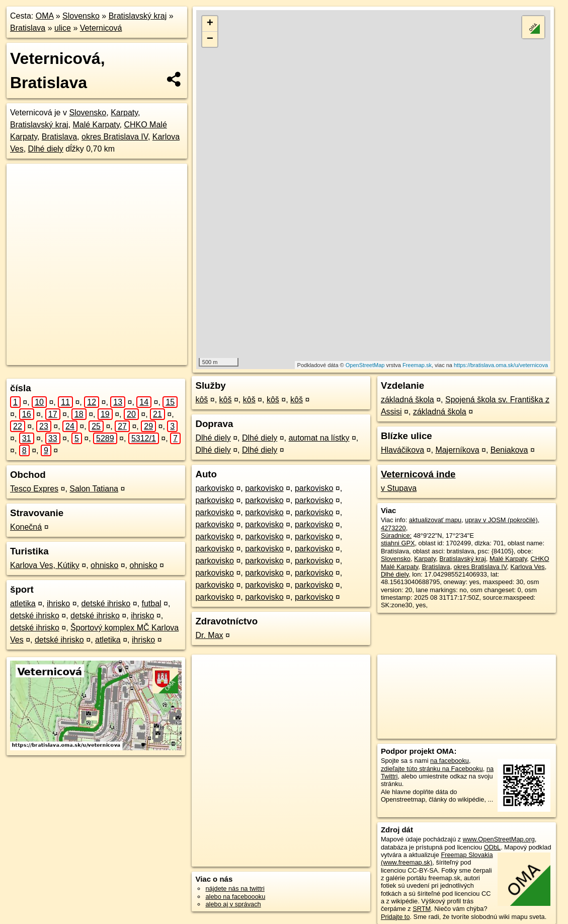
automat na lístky (319, 438)
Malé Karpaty (96, 125)
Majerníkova (457, 450)
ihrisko (58, 603)
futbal (152, 603)
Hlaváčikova (402, 450)
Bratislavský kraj (138, 16)
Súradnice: (396, 536)
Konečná (26, 527)
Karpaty (124, 113)
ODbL (492, 847)
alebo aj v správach (233, 904)
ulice (63, 28)
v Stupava (399, 488)
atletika (23, 603)
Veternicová (101, 28)
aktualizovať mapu (435, 520)
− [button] (210, 39)
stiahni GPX (398, 543)
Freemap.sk (417, 365)
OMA (45, 16)
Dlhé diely (46, 149)
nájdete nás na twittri (235, 889)
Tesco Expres (34, 489)
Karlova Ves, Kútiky (45, 565)
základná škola (408, 400)
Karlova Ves (527, 567)
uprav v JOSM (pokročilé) (501, 520)
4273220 (393, 528)
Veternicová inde (418, 474)
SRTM (422, 909)
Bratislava (28, 28)
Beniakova (509, 450)
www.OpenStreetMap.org (499, 839)
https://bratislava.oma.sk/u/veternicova (501, 365)
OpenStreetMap (365, 365)
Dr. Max (209, 635)
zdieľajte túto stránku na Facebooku (432, 769)
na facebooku (450, 761)
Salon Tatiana (94, 489)
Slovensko (81, 16)
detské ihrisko (106, 603)
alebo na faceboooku (235, 897)
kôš (201, 400)
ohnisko (104, 565)
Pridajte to (395, 917)
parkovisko (214, 488)
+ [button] (210, 24)
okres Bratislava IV (115, 137)
